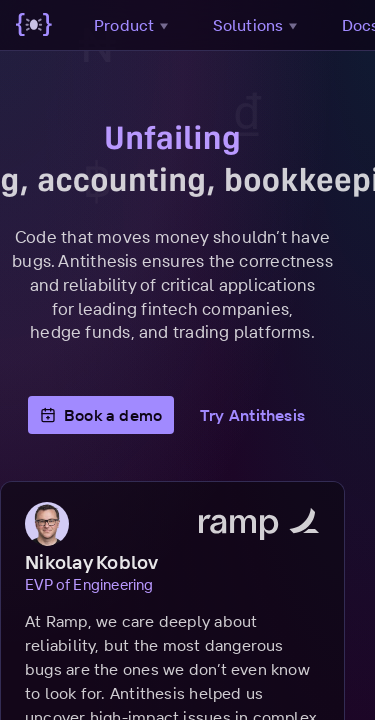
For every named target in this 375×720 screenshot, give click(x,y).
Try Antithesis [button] (267, 415)
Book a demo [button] (116, 415)
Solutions (257, 25)
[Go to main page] (34, 25)
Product (133, 25)
